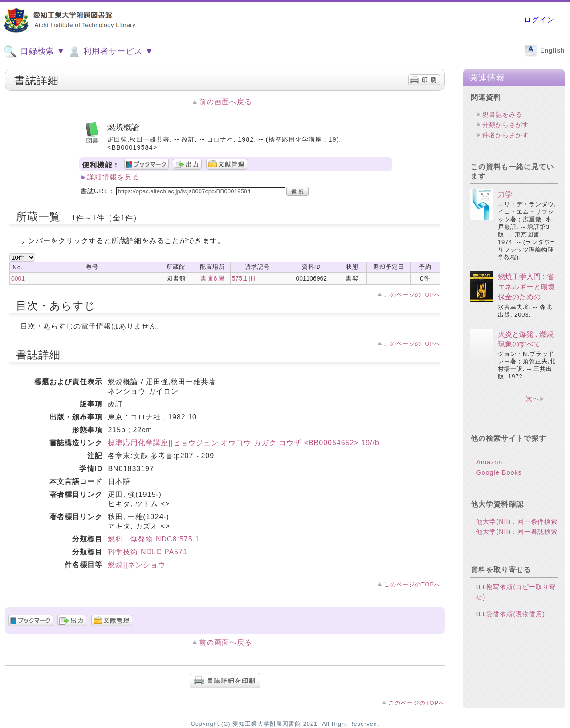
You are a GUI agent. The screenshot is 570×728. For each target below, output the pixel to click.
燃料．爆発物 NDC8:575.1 (154, 539)
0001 (18, 278)
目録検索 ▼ (34, 52)
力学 (505, 194)
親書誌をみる (502, 114)
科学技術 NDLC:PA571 (147, 552)
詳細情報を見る (113, 177)
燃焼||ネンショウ (136, 565)
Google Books (499, 472)
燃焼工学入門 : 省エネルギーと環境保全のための (526, 287)
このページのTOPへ (412, 295)
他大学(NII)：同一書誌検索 (517, 532)
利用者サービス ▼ (110, 52)
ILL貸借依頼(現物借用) (511, 614)
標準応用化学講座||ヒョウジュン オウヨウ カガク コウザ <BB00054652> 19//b (243, 443)
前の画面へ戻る (226, 102)
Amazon (489, 462)
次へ (533, 399)
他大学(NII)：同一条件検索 (517, 521)
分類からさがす (506, 125)
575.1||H (244, 278)
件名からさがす (506, 135)
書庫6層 (212, 278)
